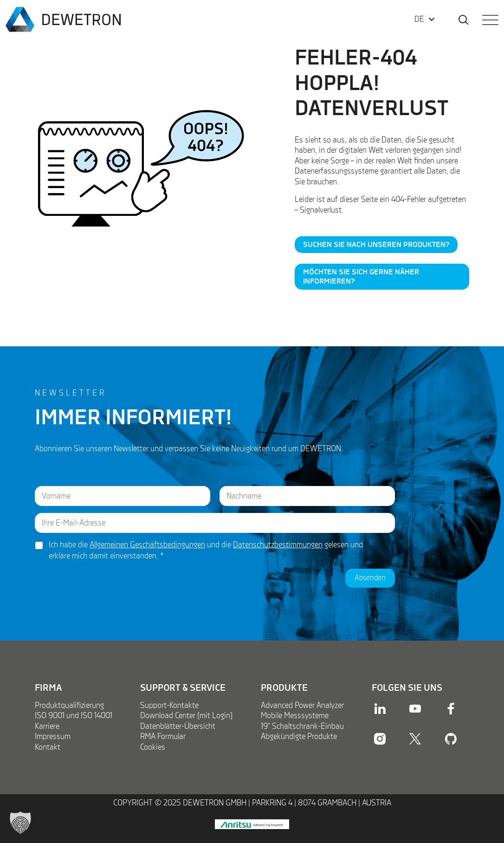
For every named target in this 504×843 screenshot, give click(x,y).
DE (419, 19)
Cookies (153, 747)
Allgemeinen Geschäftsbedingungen (147, 545)
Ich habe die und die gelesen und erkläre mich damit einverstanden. (206, 550)
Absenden (370, 578)
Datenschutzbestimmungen (278, 545)
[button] (20, 823)
